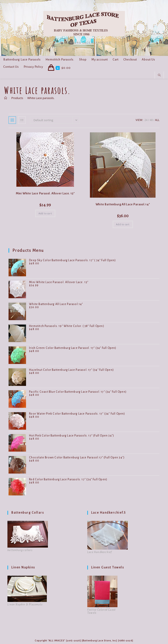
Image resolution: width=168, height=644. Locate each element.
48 (151, 120)
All (157, 120)
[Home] (6, 98)
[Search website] (159, 75)
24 (146, 120)
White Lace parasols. (41, 98)
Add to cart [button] (45, 213)
